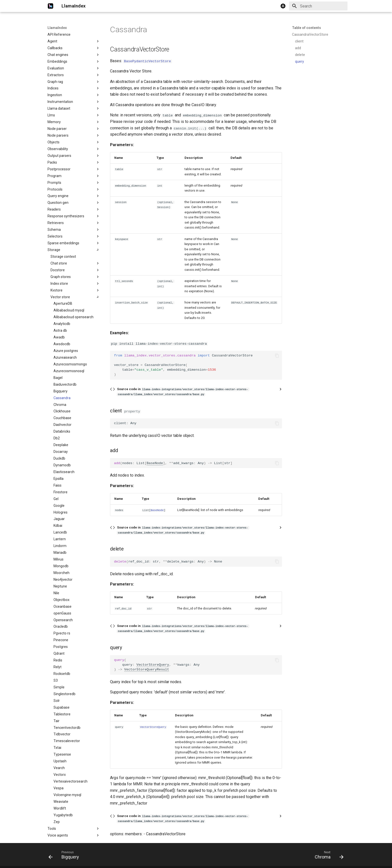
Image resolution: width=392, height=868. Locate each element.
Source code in (183, 391)
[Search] (318, 6)
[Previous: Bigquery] (65, 856)
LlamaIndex (57, 28)
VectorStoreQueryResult (147, 670)
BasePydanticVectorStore (147, 61)
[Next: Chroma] (327, 856)
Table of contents (306, 28)
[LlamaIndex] (50, 6)
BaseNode (155, 463)
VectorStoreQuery (153, 665)
